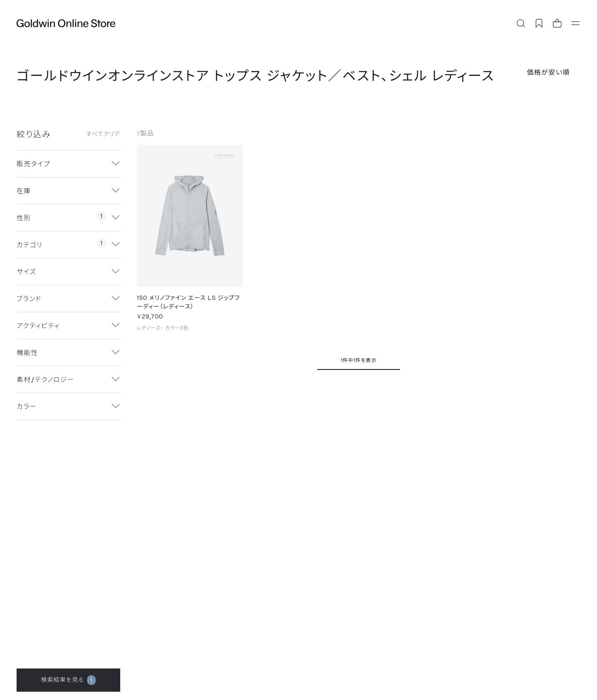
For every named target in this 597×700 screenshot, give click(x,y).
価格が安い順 (548, 72)
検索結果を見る (68, 680)
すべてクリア (103, 134)
